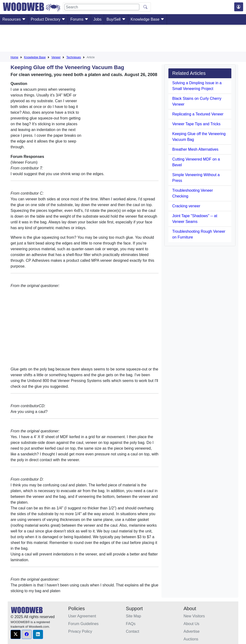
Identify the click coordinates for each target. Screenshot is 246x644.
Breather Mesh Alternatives (195, 149)
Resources (14, 19)
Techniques (74, 57)
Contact (132, 631)
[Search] (102, 7)
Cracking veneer (186, 206)
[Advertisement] (123, 39)
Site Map (133, 616)
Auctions (191, 639)
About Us (191, 624)
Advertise (192, 631)
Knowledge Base (148, 19)
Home (14, 57)
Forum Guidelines (83, 624)
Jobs (98, 19)
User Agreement (82, 616)
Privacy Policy (80, 631)
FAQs (131, 624)
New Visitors (194, 616)
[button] (16, 634)
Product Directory (48, 19)
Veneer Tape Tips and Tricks (196, 124)
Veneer (56, 57)
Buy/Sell (116, 19)
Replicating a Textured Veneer (198, 114)
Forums (79, 19)
